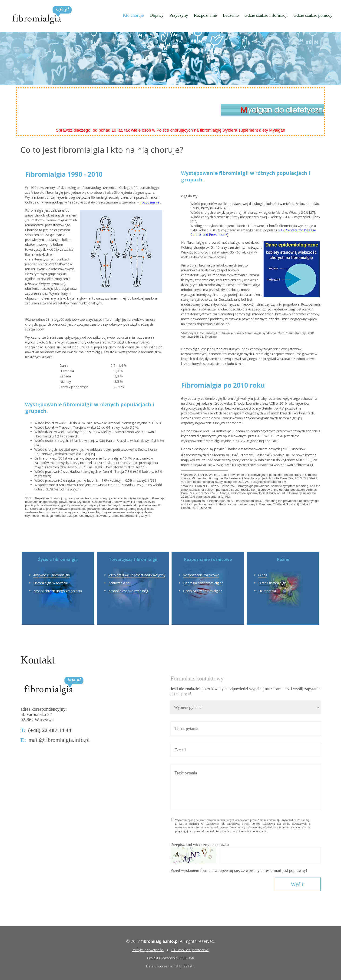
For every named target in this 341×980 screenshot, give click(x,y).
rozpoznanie (150, 202)
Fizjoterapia (267, 591)
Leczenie (231, 15)
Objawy (157, 15)
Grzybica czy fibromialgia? (202, 591)
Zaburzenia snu (120, 583)
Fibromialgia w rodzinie (51, 583)
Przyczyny (179, 15)
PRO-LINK (187, 958)
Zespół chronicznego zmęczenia (58, 591)
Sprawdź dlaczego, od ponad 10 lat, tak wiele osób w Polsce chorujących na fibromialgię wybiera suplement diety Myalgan (170, 130)
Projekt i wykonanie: (163, 958)
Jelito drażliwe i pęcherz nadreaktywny (137, 575)
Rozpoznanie (205, 15)
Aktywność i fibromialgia (51, 575)
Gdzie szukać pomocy (313, 15)
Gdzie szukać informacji (266, 15)
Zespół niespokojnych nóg (128, 591)
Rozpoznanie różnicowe (201, 575)
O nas (263, 575)
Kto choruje (133, 15)
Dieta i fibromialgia (272, 583)
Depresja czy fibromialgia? (203, 583)
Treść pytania (246, 787)
